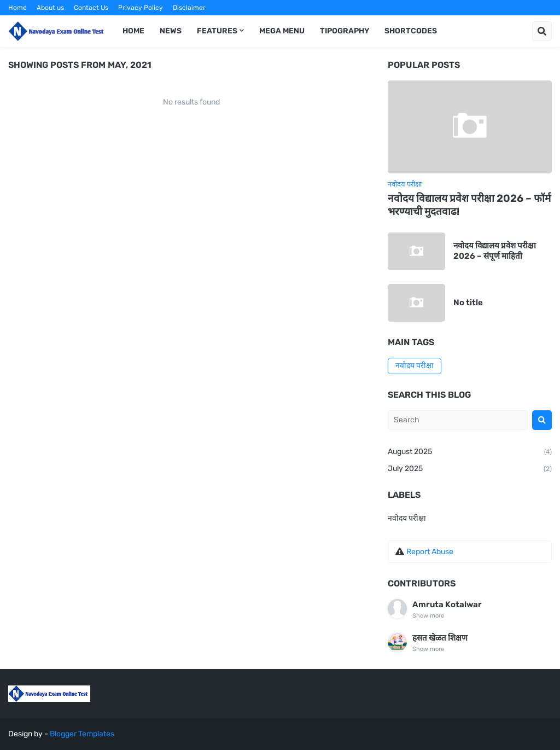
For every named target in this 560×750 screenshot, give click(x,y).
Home (17, 8)
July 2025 (470, 469)
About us (50, 8)
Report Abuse (430, 552)
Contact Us (91, 8)
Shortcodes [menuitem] (411, 31)
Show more (428, 616)
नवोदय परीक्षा (415, 366)
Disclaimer (189, 8)
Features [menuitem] (217, 31)
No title (468, 303)
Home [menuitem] (133, 31)
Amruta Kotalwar (447, 604)
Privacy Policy (141, 8)
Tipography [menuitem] (345, 31)
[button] (542, 31)
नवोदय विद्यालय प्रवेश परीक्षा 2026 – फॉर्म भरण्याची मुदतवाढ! (469, 205)
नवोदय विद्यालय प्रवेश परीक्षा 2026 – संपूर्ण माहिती (495, 251)
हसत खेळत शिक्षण (440, 638)
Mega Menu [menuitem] (282, 31)
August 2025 (470, 452)
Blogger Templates (82, 734)
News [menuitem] (171, 31)
